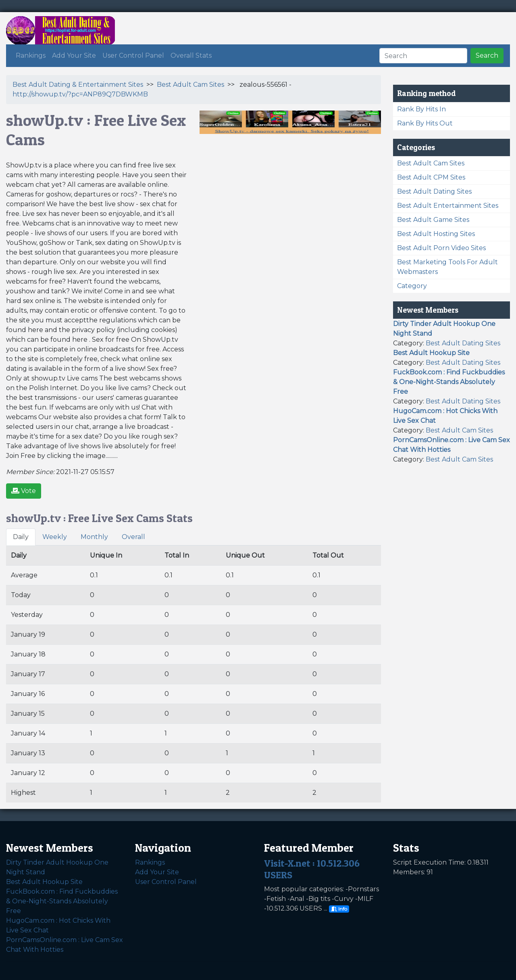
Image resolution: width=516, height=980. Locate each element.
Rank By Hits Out (425, 123)
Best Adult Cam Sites (190, 85)
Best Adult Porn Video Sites (441, 248)
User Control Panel (133, 55)
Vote (24, 491)
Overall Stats (191, 55)
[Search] (423, 56)
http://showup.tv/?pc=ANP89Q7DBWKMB (80, 94)
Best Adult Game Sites (433, 220)
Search (487, 55)
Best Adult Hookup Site (44, 882)
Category (412, 286)
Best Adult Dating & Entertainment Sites (78, 85)
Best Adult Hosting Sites (436, 234)
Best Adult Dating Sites (434, 191)
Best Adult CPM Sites (431, 177)
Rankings (31, 55)
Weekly (55, 537)
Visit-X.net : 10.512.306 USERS (312, 869)
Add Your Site (74, 55)
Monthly (94, 537)
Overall (133, 537)
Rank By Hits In (421, 109)
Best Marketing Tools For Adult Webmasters (447, 267)
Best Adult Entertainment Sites (448, 206)
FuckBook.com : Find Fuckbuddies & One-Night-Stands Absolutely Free (62, 901)
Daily (21, 537)
